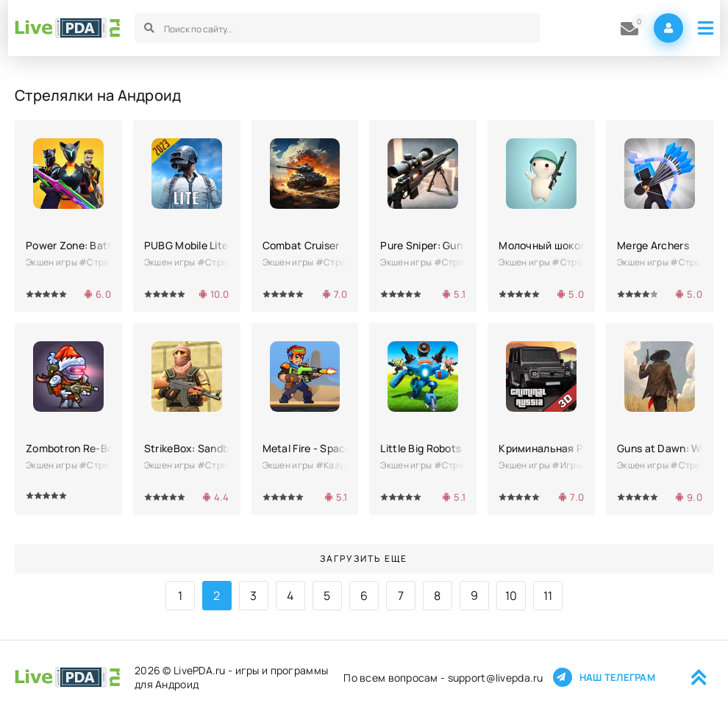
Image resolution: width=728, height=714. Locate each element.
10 (511, 596)
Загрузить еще (364, 558)
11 (548, 596)
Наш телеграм (603, 677)
